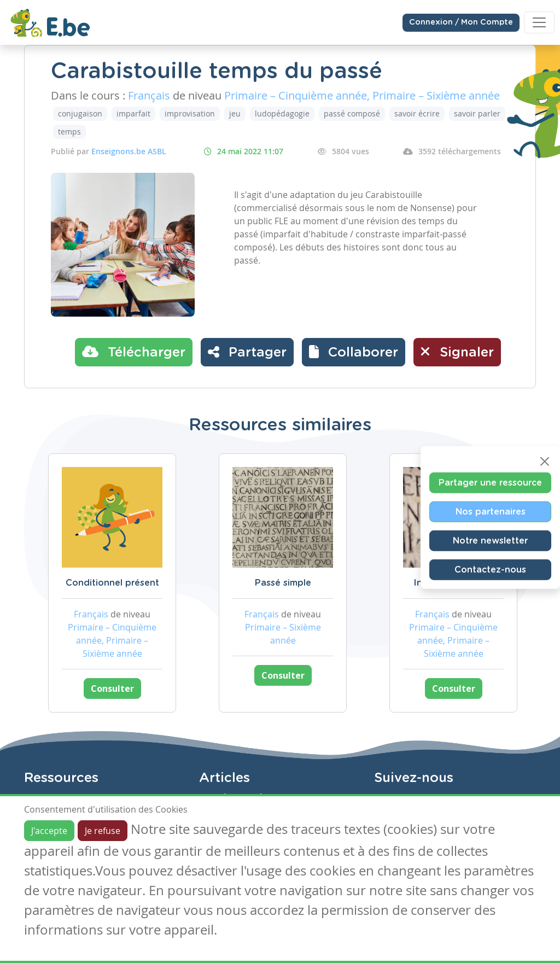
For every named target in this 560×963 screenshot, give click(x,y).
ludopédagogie (282, 113)
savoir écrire (417, 113)
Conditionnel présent (112, 583)
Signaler (457, 352)
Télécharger (134, 352)
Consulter (112, 688)
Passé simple (283, 583)
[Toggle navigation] (539, 22)
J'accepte (49, 831)
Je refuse (103, 831)
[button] (354, 352)
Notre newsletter (490, 540)
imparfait (133, 113)
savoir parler (477, 113)
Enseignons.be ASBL (129, 151)
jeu (235, 113)
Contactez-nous (490, 569)
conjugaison (80, 113)
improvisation (190, 113)
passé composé (352, 113)
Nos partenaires (491, 511)
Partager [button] (247, 352)
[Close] (545, 461)
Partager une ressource (490, 482)
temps (69, 132)
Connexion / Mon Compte (461, 22)
